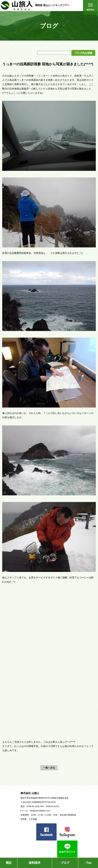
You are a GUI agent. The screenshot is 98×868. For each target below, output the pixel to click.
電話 (9, 863)
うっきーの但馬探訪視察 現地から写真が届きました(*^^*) (48, 64)
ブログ (65, 863)
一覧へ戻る (49, 768)
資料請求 (35, 863)
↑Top (88, 863)
